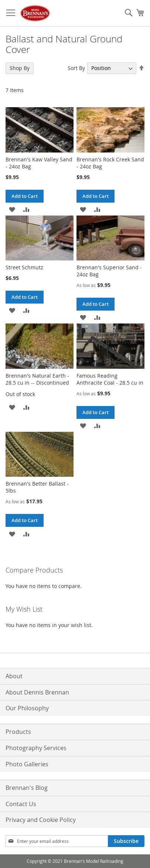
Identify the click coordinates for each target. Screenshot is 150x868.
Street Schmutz (24, 267)
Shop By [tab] (20, 68)
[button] (12, 209)
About (14, 676)
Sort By (76, 68)
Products (18, 732)
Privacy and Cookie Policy (41, 820)
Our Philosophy (27, 708)
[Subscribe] (126, 841)
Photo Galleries (27, 764)
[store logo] (35, 13)
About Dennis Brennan (37, 692)
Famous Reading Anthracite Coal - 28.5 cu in (110, 379)
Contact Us (21, 804)
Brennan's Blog (27, 788)
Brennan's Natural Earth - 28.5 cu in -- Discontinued (37, 379)
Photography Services (36, 748)
